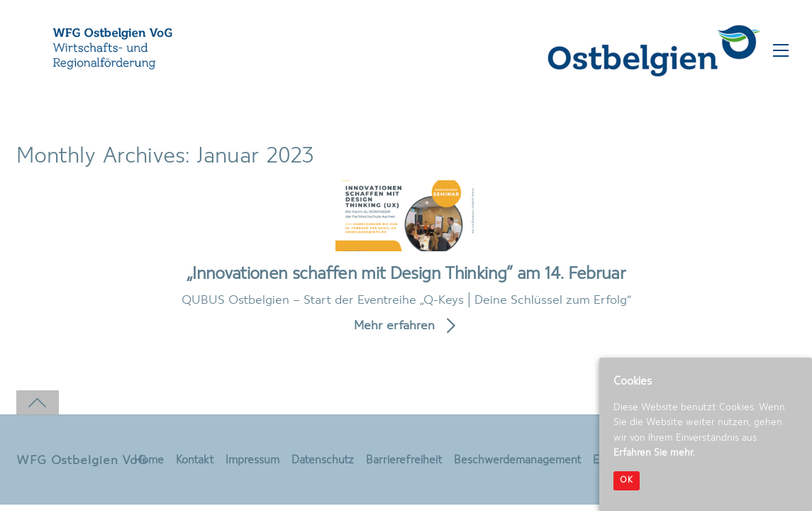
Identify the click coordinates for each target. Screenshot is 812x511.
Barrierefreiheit (404, 461)
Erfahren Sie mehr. (654, 453)
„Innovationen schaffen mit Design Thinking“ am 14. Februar (406, 274)
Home (149, 461)
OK (627, 480)
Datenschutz (323, 461)
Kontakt (195, 461)
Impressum (252, 461)
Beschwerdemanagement (517, 461)
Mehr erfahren (394, 326)
